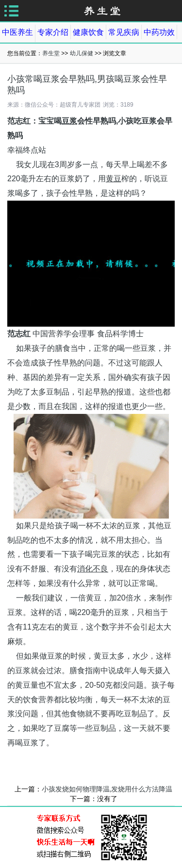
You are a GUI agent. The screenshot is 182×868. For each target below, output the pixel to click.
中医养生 (17, 32)
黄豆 (114, 179)
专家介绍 (53, 32)
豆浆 (69, 121)
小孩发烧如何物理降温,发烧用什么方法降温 (107, 789)
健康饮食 (88, 32)
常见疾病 (124, 32)
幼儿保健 (82, 53)
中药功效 (159, 32)
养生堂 (51, 53)
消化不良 (93, 569)
